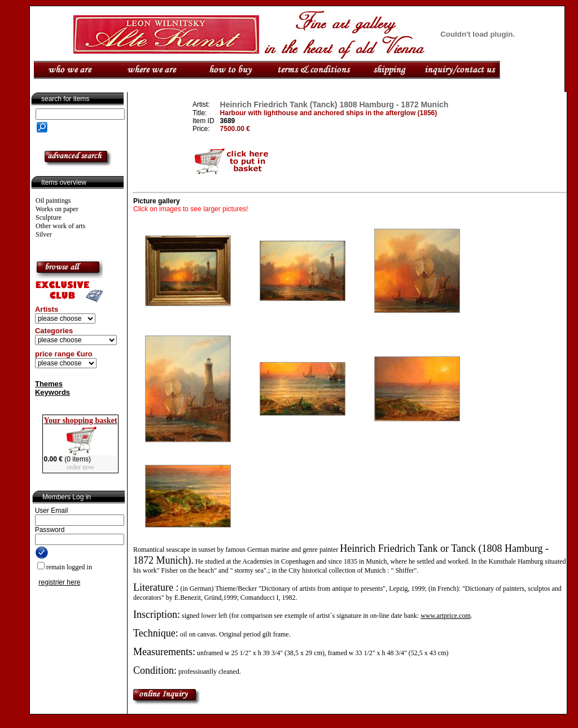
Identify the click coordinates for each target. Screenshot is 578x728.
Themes (49, 384)
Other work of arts (60, 226)
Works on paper (57, 209)
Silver (44, 234)
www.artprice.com (446, 616)
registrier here (59, 582)
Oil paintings (53, 200)
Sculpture (49, 217)
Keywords (52, 392)
